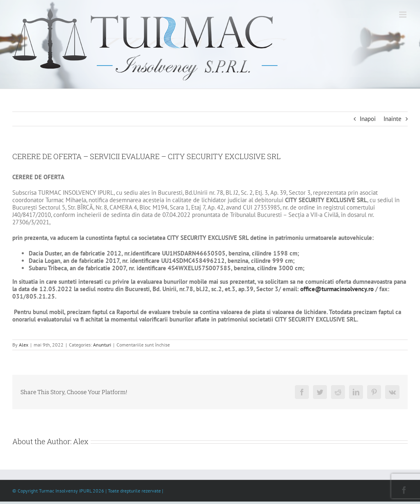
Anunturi (102, 345)
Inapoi (368, 119)
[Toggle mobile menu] (403, 15)
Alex (24, 345)
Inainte (393, 119)
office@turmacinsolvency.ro (337, 289)
